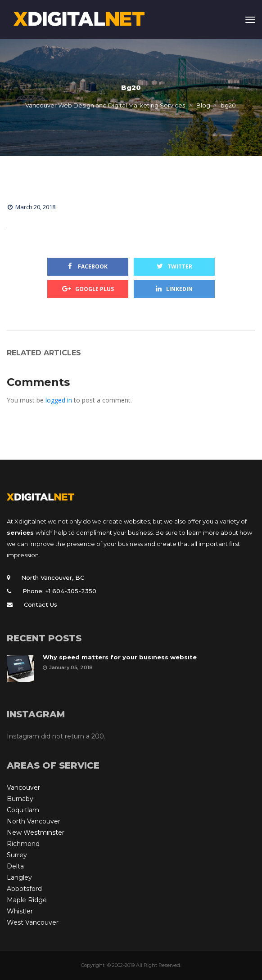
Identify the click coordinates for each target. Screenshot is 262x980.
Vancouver (23, 788)
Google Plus (88, 289)
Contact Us (41, 604)
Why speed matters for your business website (120, 657)
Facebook (88, 266)
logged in (59, 400)
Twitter (174, 266)
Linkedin (174, 289)
